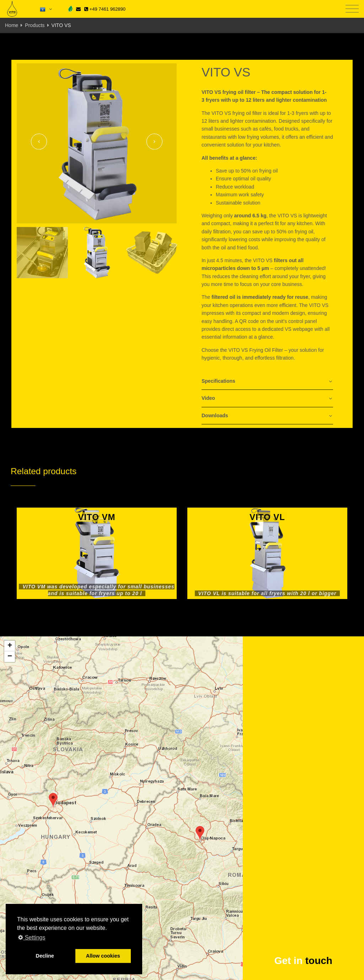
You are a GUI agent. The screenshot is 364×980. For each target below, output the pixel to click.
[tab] (267, 382)
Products (35, 25)
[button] (53, 800)
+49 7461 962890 (105, 9)
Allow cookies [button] (103, 956)
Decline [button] (45, 956)
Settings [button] (32, 937)
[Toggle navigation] (352, 9)
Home (12, 25)
